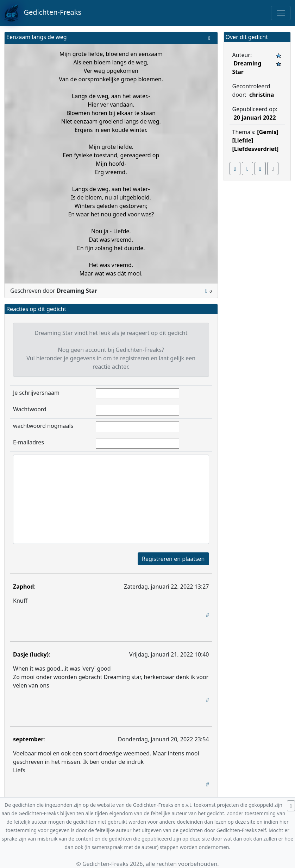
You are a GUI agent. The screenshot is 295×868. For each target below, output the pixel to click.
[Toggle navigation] (281, 13)
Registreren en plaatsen (173, 559)
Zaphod (23, 587)
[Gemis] (268, 132)
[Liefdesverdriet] (256, 149)
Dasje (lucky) (31, 654)
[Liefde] (243, 140)
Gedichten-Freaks (43, 13)
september (28, 739)
